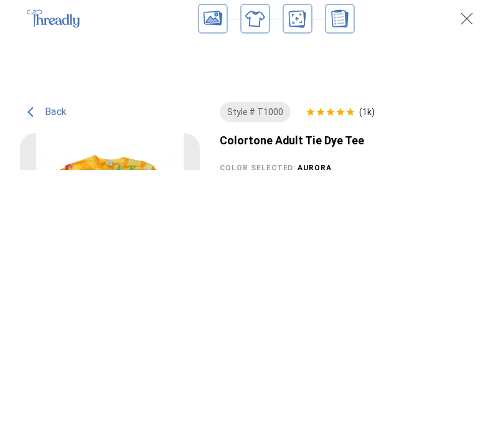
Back (47, 127)
